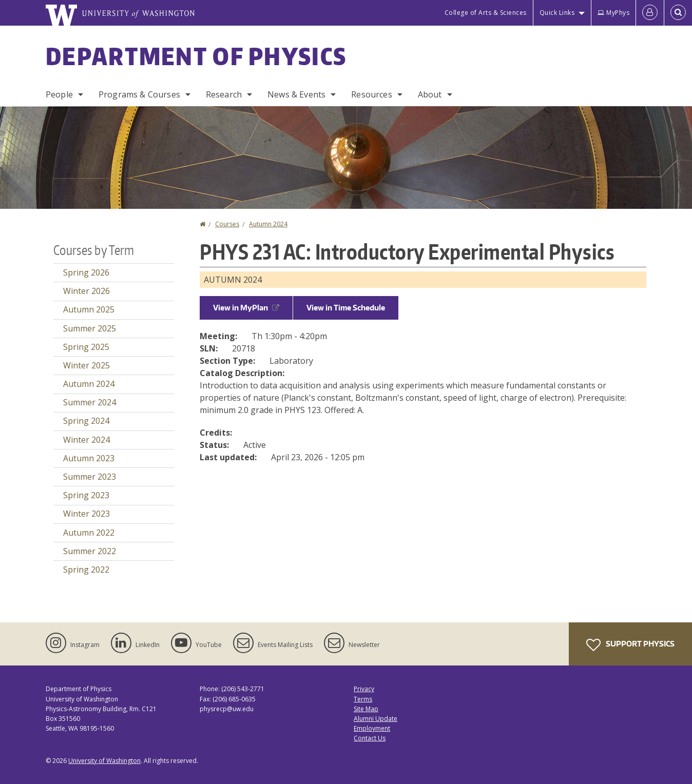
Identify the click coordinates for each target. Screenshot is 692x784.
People (59, 94)
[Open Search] (678, 13)
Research (224, 94)
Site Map (366, 709)
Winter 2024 (86, 440)
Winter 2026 (86, 291)
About (430, 94)
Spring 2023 (86, 495)
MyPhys (613, 13)
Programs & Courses (139, 94)
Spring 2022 (86, 570)
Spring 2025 (86, 347)
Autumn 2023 (89, 458)
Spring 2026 (86, 272)
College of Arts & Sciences (486, 13)
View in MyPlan (246, 308)
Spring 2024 (86, 421)
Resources (371, 94)
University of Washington (104, 761)
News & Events (296, 94)
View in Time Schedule (346, 308)
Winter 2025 (86, 365)
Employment (372, 728)
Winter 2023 (86, 514)
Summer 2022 (90, 551)
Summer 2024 (90, 402)
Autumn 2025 (89, 309)
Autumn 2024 (268, 224)
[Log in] (650, 13)
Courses (227, 224)
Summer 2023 (90, 477)
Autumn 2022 (89, 533)
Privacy (364, 689)
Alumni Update (376, 719)
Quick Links (557, 13)
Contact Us (370, 738)
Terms (363, 699)
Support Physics (630, 645)
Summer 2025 (90, 328)
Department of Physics (196, 56)
